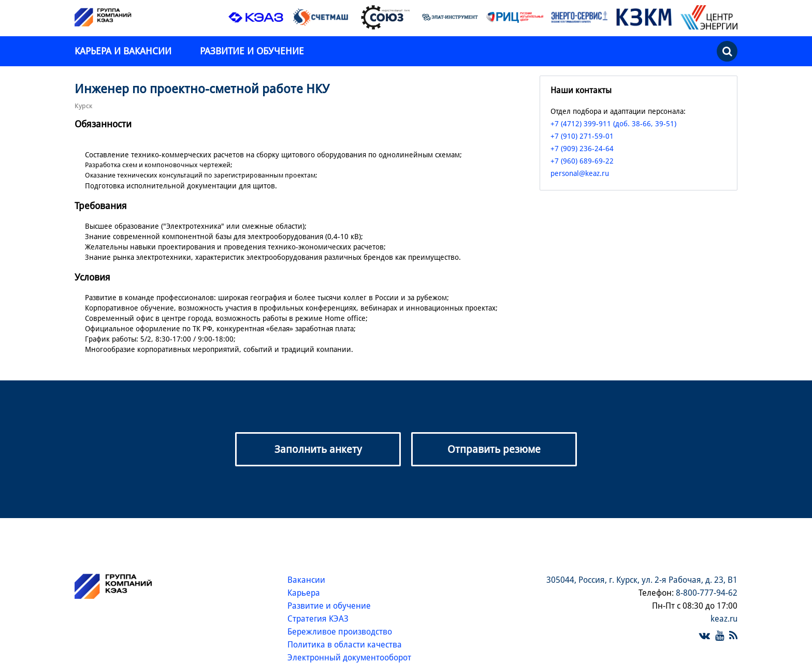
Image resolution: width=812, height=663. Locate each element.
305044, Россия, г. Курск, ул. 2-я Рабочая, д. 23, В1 (642, 580)
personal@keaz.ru (580, 173)
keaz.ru (724, 619)
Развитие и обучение (252, 51)
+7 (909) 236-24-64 (582, 149)
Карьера (304, 593)
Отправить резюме (494, 449)
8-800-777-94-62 (707, 593)
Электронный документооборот (349, 658)
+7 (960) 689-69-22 (582, 161)
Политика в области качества (345, 645)
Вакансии (306, 580)
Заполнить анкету (318, 449)
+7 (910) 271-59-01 (582, 136)
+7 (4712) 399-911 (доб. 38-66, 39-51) (613, 124)
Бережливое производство (340, 632)
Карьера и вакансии (124, 51)
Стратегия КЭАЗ (318, 619)
